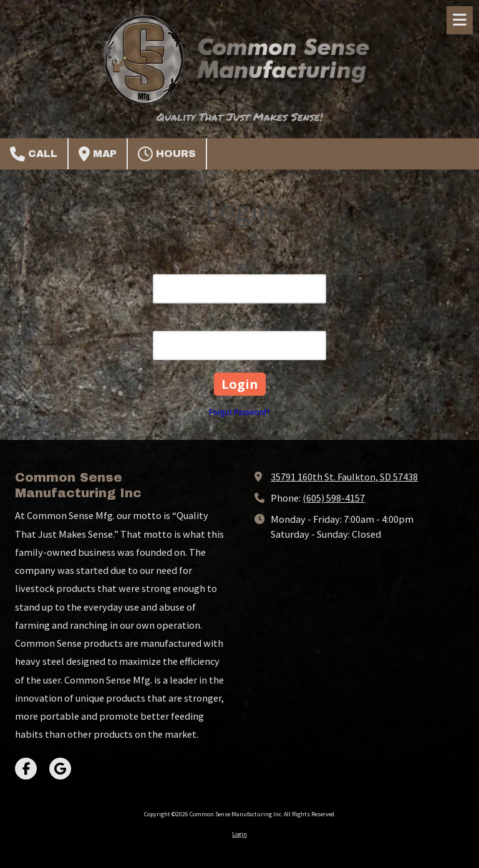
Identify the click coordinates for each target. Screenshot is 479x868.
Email (239, 266)
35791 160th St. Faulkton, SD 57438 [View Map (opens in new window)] (344, 477)
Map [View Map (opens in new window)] (98, 154)
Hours (167, 154)
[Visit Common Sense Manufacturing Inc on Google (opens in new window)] (60, 769)
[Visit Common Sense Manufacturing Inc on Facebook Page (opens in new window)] (26, 769)
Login (239, 834)
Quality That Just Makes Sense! (239, 117)
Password (239, 322)
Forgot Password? (239, 412)
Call (34, 154)
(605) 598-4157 (334, 498)
